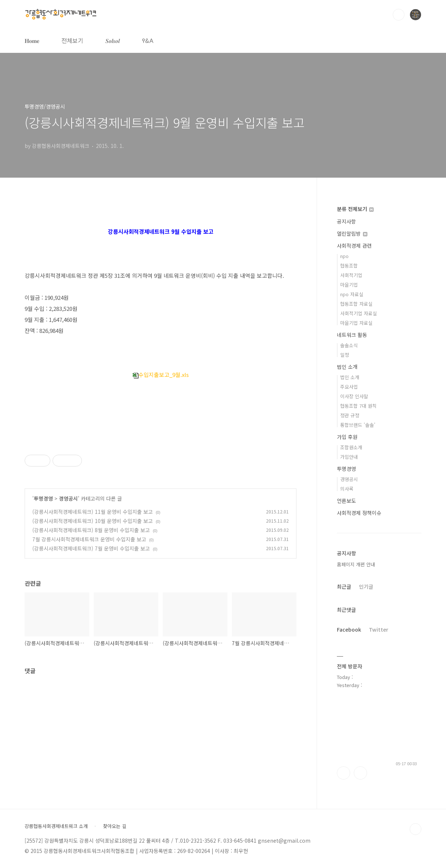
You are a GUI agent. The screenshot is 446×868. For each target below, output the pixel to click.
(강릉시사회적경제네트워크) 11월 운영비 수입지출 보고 (93, 512)
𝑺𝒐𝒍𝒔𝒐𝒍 (113, 40)
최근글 (344, 586)
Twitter (379, 629)
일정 (345, 355)
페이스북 (344, 773)
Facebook (349, 629)
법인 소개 (347, 367)
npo (344, 256)
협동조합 (349, 266)
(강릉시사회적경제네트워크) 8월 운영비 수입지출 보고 (91, 530)
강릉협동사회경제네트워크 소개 (56, 826)
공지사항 (346, 221)
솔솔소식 (349, 345)
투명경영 (43, 498)
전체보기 (72, 40)
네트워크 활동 (352, 335)
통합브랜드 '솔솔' (358, 425)
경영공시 (68, 498)
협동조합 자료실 (356, 304)
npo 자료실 (352, 294)
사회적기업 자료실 (359, 313)
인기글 (366, 586)
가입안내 (349, 457)
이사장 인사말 (354, 396)
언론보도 (346, 501)
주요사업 (349, 387)
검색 (399, 15)
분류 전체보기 (355, 209)
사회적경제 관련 (354, 246)
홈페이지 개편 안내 (356, 564)
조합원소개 (351, 447)
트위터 (360, 773)
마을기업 (349, 285)
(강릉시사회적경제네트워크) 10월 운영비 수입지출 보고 (93, 521)
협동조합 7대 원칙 (358, 406)
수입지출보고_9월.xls (161, 375)
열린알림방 (352, 233)
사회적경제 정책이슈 (359, 513)
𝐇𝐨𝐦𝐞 (32, 40)
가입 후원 (347, 437)
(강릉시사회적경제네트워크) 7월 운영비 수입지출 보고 (91, 548)
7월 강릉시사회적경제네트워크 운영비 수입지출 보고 (89, 539)
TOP (416, 829)
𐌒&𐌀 (148, 40)
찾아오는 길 (115, 826)
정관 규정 (350, 415)
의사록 (347, 489)
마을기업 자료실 (356, 323)
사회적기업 (351, 275)
